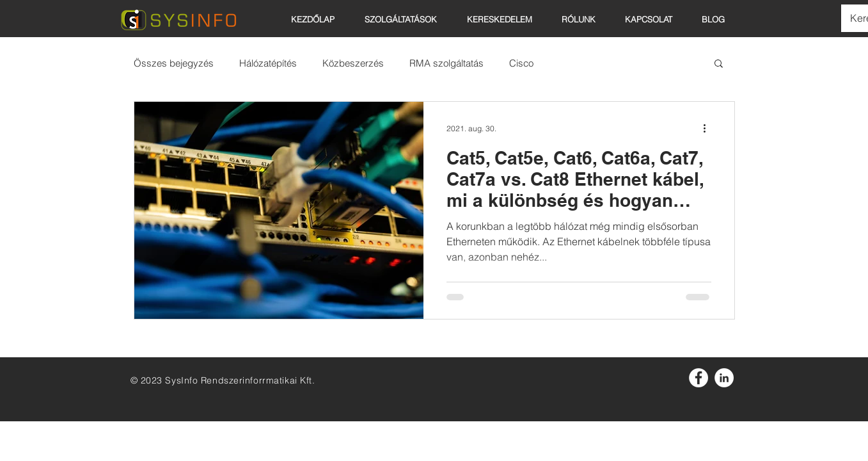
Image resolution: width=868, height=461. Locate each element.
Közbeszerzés (353, 63)
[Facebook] (698, 378)
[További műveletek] (709, 128)
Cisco (521, 63)
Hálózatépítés (268, 63)
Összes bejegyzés (174, 63)
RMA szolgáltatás (446, 63)
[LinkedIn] (724, 378)
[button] (505, 19)
